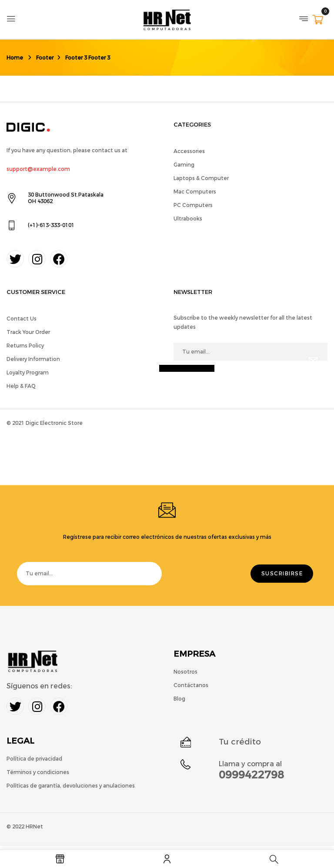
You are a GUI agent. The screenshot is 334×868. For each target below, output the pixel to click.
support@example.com (38, 169)
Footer (45, 58)
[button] (318, 21)
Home (15, 58)
